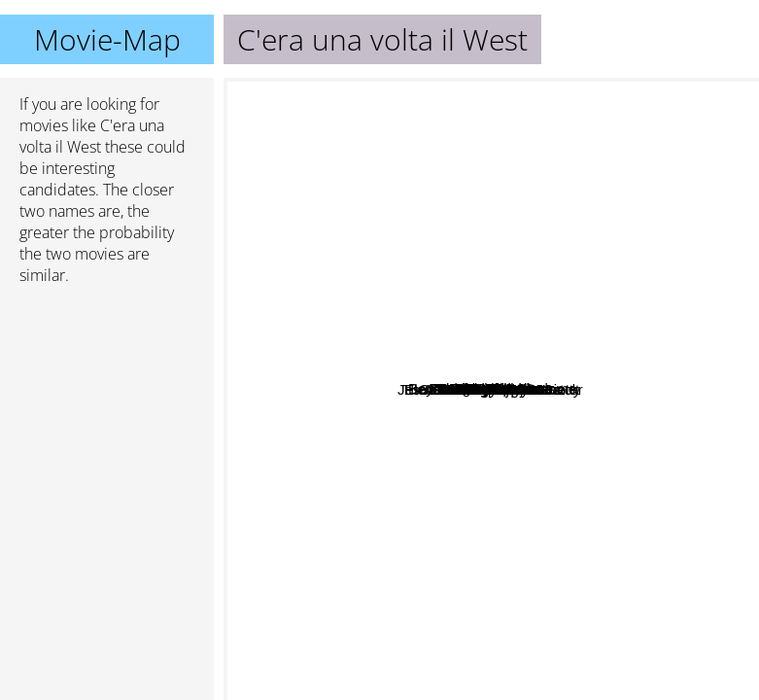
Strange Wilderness (574, 252)
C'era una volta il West (491, 389)
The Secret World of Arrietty (437, 631)
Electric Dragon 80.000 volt (551, 515)
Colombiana (630, 289)
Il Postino (411, 236)
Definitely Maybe (425, 559)
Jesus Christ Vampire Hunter (367, 428)
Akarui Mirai (549, 319)
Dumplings (519, 457)
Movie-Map (107, 39)
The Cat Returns (314, 375)
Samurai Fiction (589, 428)
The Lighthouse (299, 515)
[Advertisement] (107, 403)
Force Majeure (591, 547)
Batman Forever (552, 141)
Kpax (309, 434)
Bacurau (385, 403)
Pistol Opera (567, 449)
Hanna (404, 363)
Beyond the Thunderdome (534, 362)
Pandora (571, 276)
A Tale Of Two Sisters (637, 384)
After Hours (593, 584)
